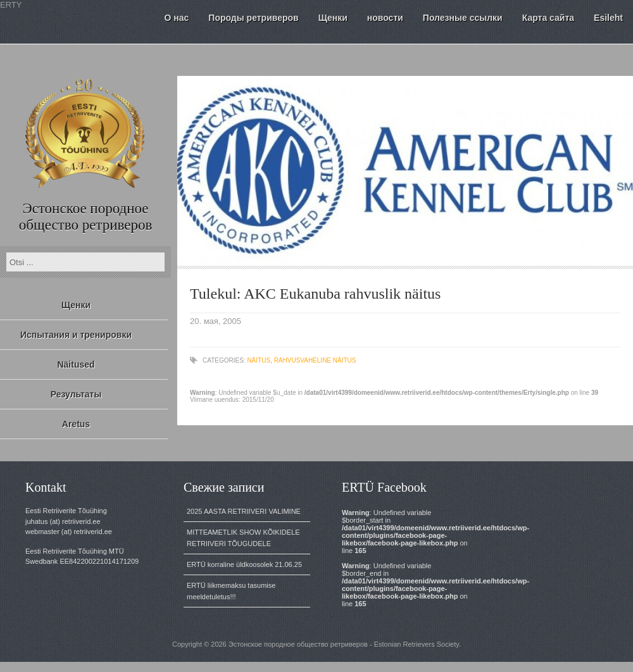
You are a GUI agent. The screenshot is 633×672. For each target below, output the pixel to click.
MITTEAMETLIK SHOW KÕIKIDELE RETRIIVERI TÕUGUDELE (243, 538)
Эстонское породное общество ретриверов (86, 217)
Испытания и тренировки (76, 335)
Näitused (76, 364)
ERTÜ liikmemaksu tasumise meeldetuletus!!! (231, 591)
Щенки (76, 305)
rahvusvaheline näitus (315, 360)
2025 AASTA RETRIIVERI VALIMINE (244, 511)
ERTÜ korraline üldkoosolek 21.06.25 (244, 564)
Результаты (76, 394)
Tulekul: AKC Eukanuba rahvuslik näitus (315, 294)
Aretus (76, 424)
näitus (259, 360)
